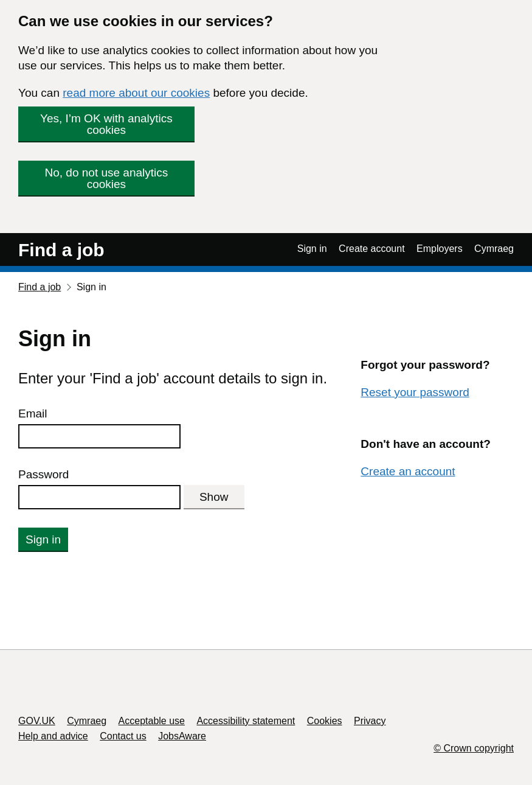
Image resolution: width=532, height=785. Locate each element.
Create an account (408, 471)
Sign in (312, 249)
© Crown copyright (474, 748)
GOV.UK (37, 721)
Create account (372, 249)
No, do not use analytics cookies (107, 178)
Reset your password (415, 392)
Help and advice (53, 736)
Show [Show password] (214, 497)
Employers (440, 249)
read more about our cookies (136, 93)
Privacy (370, 721)
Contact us (123, 736)
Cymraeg (494, 249)
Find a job (61, 250)
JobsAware (182, 736)
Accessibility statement (246, 721)
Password (43, 474)
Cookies (325, 721)
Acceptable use (152, 721)
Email (33, 413)
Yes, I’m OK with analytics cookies (106, 124)
